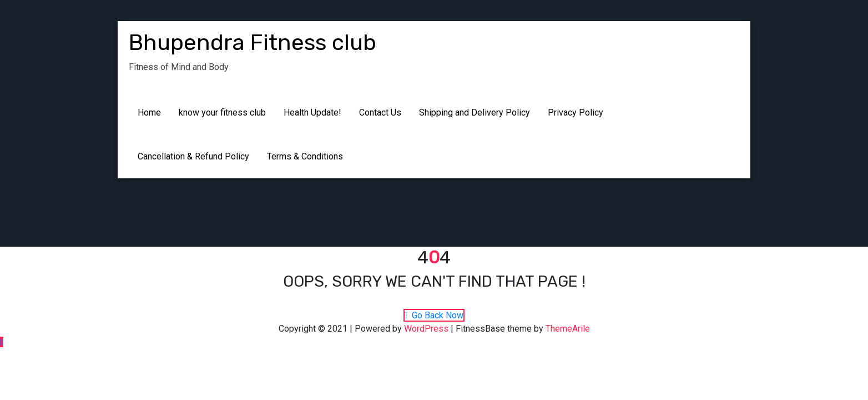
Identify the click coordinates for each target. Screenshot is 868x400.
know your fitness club (222, 112)
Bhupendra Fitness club (253, 42)
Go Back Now (434, 315)
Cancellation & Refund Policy (193, 156)
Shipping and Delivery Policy (475, 112)
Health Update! (312, 112)
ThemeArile (568, 329)
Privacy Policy (576, 112)
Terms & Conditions (305, 156)
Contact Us (380, 112)
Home (149, 112)
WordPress (426, 329)
